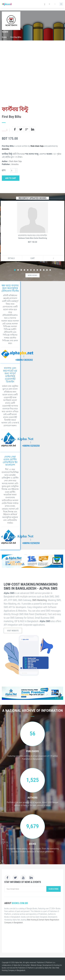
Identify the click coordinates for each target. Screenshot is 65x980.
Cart (33, 258)
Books (4, 37)
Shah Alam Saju (37, 146)
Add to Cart (11, 178)
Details (11, 258)
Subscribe (54, 889)
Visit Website (13, 631)
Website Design (36, 965)
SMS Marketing (40, 600)
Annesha (5, 149)
